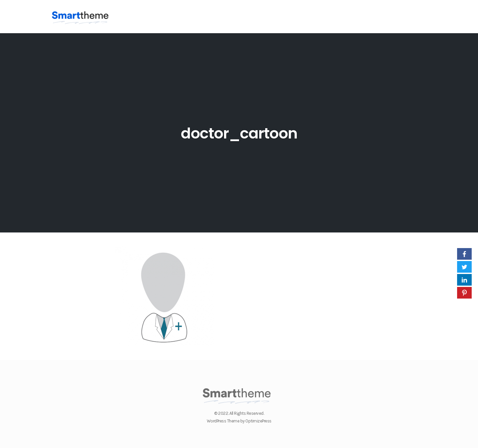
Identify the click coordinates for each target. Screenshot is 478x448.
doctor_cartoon (239, 133)
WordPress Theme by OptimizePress (239, 421)
